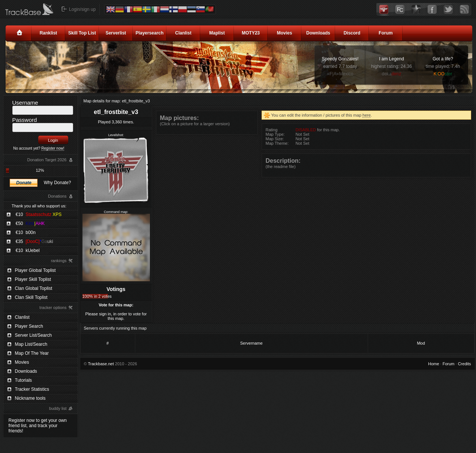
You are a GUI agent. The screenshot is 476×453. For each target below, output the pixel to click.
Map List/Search (31, 344)
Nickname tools (30, 398)
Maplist (217, 33)
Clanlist (183, 33)
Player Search (29, 326)
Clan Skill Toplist (31, 297)
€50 (30, 223)
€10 (39, 214)
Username (25, 103)
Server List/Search (34, 335)
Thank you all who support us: (39, 206)
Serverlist (116, 33)
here (367, 115)
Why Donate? (58, 183)
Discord (352, 33)
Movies (285, 33)
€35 (34, 241)
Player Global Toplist (35, 270)
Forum (385, 33)
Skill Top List (82, 33)
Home (433, 364)
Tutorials (24, 380)
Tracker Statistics (32, 389)
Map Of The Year (32, 353)
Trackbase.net (101, 364)
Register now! (53, 148)
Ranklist (49, 33)
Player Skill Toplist (33, 279)
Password (25, 120)
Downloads (318, 33)
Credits (465, 364)
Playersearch (150, 33)
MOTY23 (251, 33)
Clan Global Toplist (34, 288)
